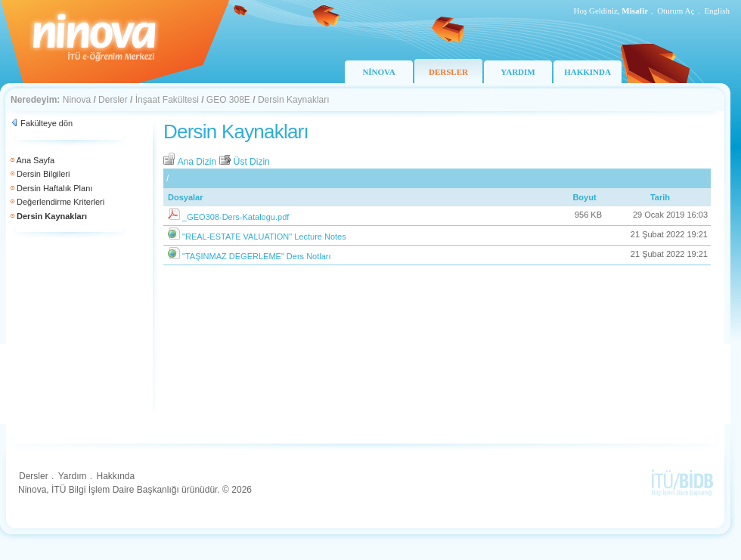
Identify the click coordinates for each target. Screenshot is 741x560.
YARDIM (518, 72)
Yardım (73, 476)
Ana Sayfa (35, 160)
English (717, 11)
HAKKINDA (588, 72)
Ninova (77, 100)
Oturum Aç (676, 11)
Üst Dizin (244, 162)
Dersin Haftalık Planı (54, 188)
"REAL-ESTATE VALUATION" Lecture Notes (264, 237)
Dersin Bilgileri (43, 174)
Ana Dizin (191, 162)
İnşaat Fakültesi (167, 100)
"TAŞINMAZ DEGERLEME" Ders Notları (256, 256)
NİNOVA (378, 72)
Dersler (113, 100)
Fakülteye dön (47, 123)
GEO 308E (228, 100)
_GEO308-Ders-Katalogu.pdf (236, 217)
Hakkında (115, 476)
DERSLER (448, 72)
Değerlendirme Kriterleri (60, 202)
